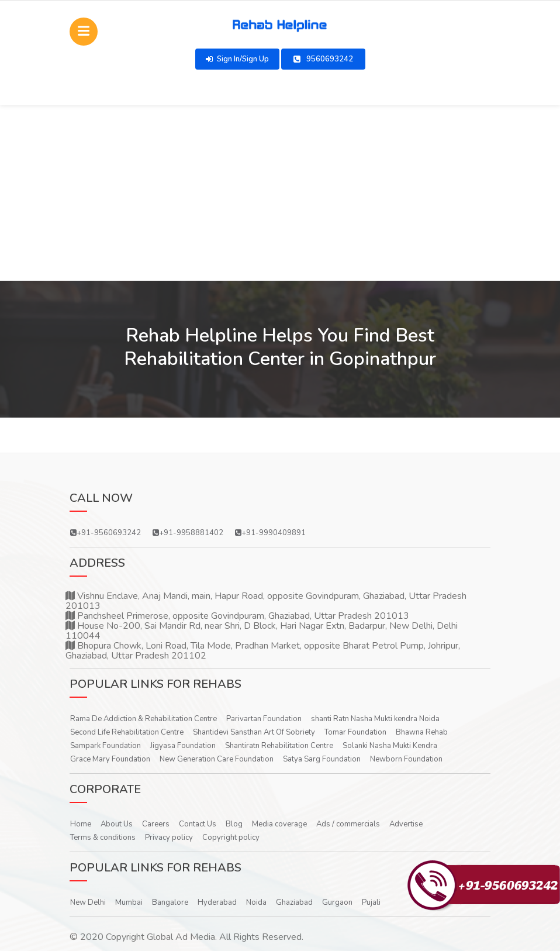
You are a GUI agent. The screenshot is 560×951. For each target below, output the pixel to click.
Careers (156, 824)
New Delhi (88, 902)
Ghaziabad (294, 902)
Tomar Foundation (355, 732)
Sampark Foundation (106, 746)
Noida (256, 902)
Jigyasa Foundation (183, 746)
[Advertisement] (280, 193)
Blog (234, 824)
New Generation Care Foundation (217, 759)
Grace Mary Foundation (110, 759)
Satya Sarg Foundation (322, 759)
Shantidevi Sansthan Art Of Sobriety (254, 732)
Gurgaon (337, 902)
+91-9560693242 (106, 533)
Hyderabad (217, 902)
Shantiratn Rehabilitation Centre (279, 746)
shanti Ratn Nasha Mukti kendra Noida (375, 719)
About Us (117, 824)
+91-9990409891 (270, 533)
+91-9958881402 (188, 533)
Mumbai (129, 902)
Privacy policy (169, 838)
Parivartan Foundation (264, 719)
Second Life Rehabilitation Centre (127, 732)
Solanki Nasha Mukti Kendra (390, 746)
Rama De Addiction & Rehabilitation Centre (144, 719)
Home (81, 824)
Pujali (371, 902)
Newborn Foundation (406, 759)
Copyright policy (231, 838)
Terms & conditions (103, 838)
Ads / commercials (348, 824)
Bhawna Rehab (422, 732)
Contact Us (198, 824)
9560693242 (323, 59)
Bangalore (170, 902)
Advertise (406, 824)
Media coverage (279, 824)
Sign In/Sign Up (237, 59)
